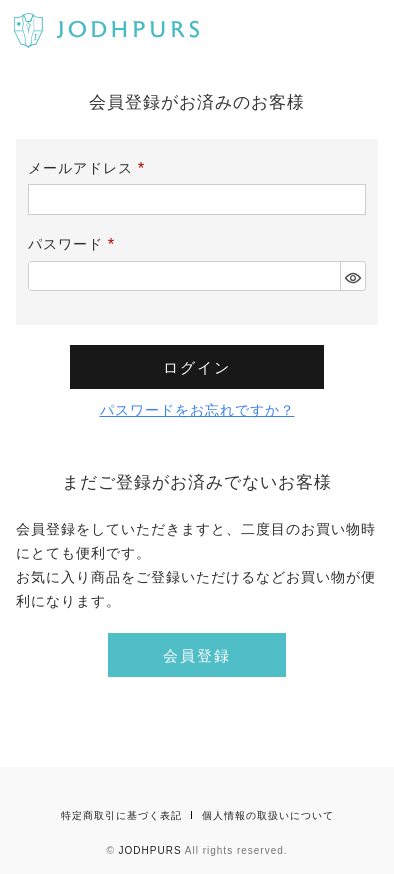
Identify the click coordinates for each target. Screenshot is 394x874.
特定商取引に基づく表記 (121, 815)
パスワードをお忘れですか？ (197, 410)
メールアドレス (90, 168)
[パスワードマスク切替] (352, 276)
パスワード (75, 244)
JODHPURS (150, 850)
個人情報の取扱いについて (268, 815)
